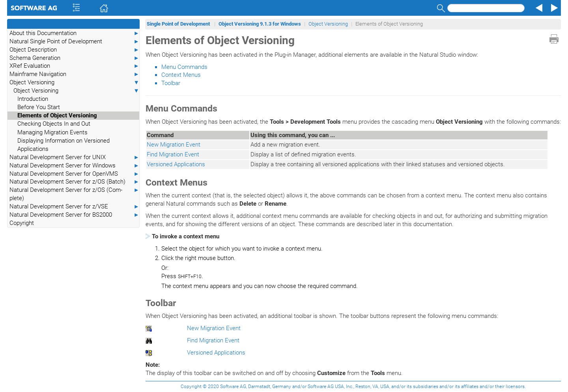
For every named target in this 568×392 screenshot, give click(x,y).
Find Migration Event (173, 154)
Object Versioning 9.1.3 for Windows (260, 24)
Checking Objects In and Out (54, 124)
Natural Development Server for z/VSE (74, 207)
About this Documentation (74, 33)
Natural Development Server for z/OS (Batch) (74, 182)
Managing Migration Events (52, 132)
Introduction (33, 99)
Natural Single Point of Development (74, 42)
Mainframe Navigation (74, 74)
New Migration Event (174, 145)
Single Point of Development (179, 24)
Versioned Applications (176, 164)
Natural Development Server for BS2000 (74, 215)
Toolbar (171, 83)
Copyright (22, 223)
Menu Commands (184, 67)
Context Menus (181, 75)
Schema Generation (74, 58)
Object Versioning (74, 83)
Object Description (74, 50)
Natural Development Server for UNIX (74, 157)
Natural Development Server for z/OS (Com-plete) (74, 194)
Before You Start (39, 107)
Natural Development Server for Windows (74, 166)
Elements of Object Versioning (57, 115)
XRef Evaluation (74, 66)
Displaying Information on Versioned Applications (64, 145)
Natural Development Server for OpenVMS (74, 174)
